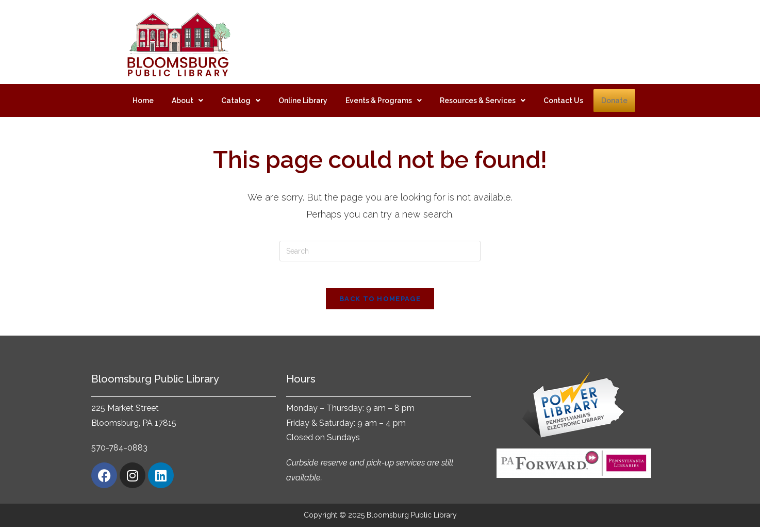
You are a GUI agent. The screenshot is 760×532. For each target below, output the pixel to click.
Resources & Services (483, 101)
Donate (614, 101)
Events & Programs (384, 101)
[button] (187, 101)
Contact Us (563, 101)
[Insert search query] (380, 251)
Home (143, 101)
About (187, 101)
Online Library (303, 101)
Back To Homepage (380, 303)
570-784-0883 (119, 453)
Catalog (241, 101)
